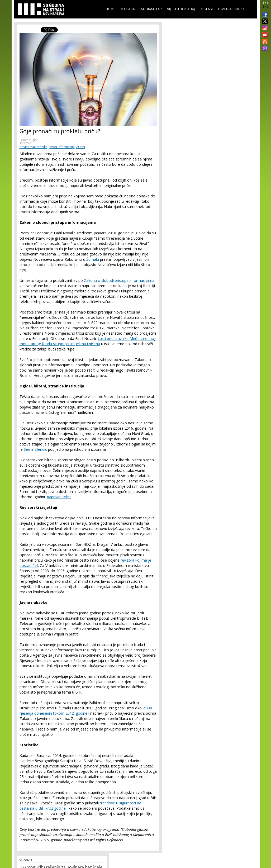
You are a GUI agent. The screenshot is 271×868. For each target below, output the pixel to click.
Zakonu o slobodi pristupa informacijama (119, 280)
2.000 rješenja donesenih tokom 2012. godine (86, 711)
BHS (265, 3)
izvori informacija (62, 147)
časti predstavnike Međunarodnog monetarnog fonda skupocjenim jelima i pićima (88, 341)
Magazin (128, 9)
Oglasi (207, 9)
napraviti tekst (59, 497)
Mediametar (151, 9)
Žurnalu (93, 259)
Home (110, 9)
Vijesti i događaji (181, 9)
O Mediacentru (231, 9)
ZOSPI (80, 147)
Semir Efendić (35, 449)
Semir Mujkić (29, 140)
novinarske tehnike (34, 147)
